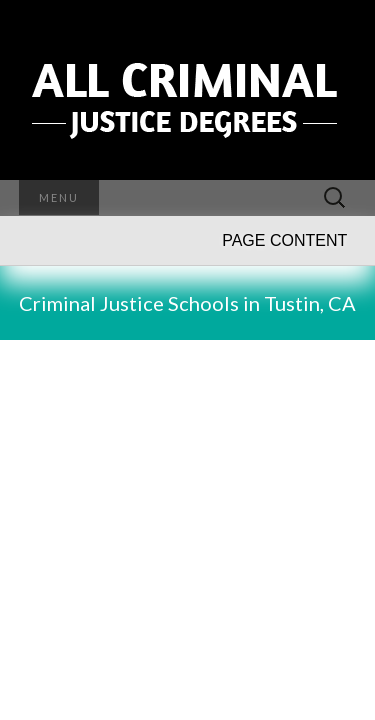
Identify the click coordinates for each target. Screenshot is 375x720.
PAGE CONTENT (284, 240)
